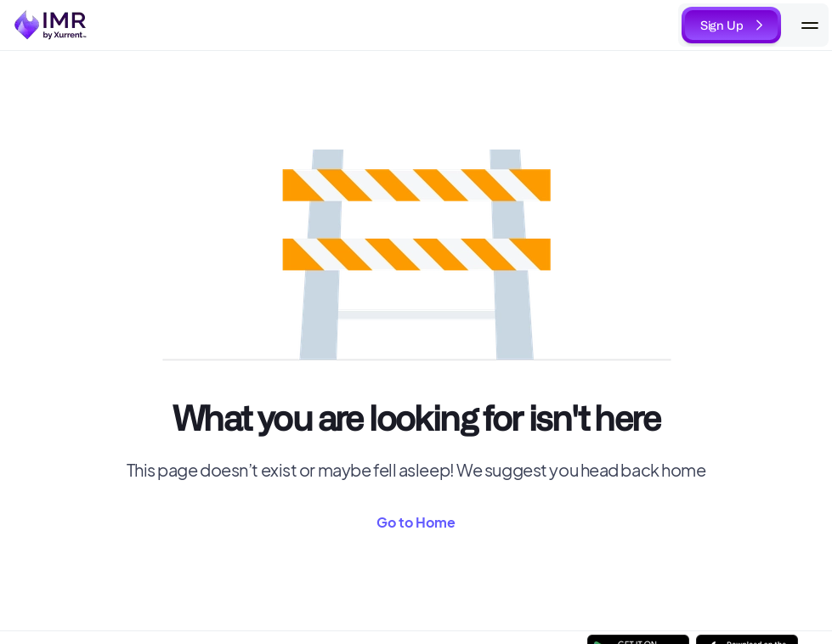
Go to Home (416, 522)
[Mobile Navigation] (810, 25)
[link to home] (51, 25)
